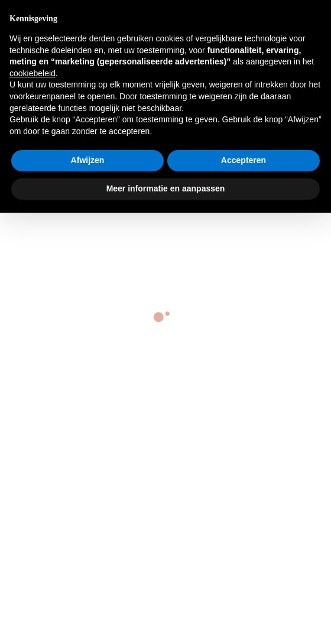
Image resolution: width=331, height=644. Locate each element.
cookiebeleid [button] (33, 73)
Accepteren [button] (244, 160)
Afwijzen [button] (88, 160)
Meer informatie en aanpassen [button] (166, 188)
